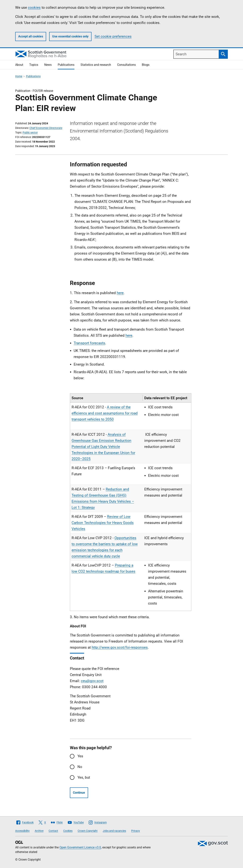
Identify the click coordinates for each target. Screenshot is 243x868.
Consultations (126, 65)
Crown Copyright (88, 831)
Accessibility (22, 831)
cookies (34, 8)
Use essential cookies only (70, 36)
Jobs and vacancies (114, 831)
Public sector (30, 133)
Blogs (146, 65)
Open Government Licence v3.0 (80, 847)
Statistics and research (96, 65)
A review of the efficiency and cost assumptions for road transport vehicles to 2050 (105, 413)
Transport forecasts (89, 343)
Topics (34, 65)
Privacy (136, 831)
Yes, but (84, 777)
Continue (79, 793)
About (19, 65)
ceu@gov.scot (92, 681)
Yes (80, 756)
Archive (39, 831)
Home (19, 76)
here (120, 293)
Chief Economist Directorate (46, 128)
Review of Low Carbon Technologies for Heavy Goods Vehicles (103, 523)
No (80, 767)
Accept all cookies (31, 36)
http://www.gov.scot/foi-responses (120, 647)
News (48, 65)
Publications (66, 65)
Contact (53, 831)
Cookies (68, 831)
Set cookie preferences (113, 36)
